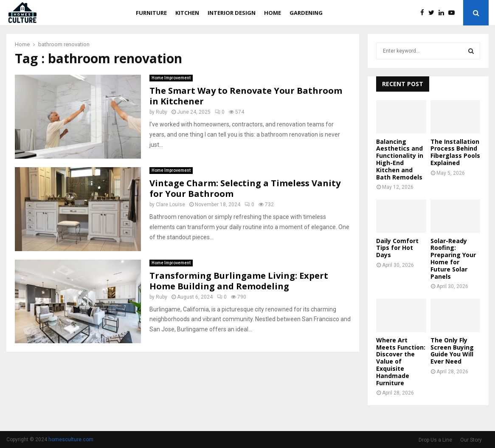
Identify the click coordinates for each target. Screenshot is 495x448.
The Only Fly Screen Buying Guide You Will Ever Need (452, 351)
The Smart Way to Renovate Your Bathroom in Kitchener (246, 96)
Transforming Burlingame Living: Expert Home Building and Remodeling (239, 281)
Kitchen (187, 13)
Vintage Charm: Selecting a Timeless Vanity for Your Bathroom (245, 188)
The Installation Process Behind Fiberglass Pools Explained (455, 152)
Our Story (471, 440)
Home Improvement (171, 78)
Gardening (306, 13)
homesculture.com (71, 440)
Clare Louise (170, 204)
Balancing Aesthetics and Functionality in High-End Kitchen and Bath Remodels (400, 159)
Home (273, 13)
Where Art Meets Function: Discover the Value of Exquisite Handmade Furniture (401, 361)
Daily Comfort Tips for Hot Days (397, 248)
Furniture (151, 13)
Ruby (162, 112)
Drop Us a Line (435, 440)
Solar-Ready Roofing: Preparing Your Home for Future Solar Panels (453, 259)
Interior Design (232, 13)
